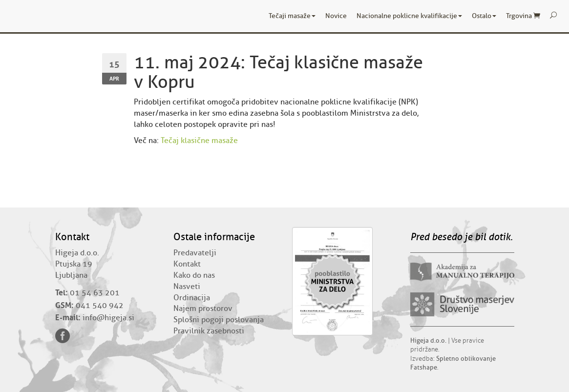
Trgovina (523, 16)
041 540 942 (100, 306)
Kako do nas (194, 275)
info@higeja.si (108, 318)
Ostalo (484, 16)
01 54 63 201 (95, 293)
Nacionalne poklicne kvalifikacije (409, 16)
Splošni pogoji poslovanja (219, 320)
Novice (336, 16)
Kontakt (187, 264)
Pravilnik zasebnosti (209, 331)
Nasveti (187, 287)
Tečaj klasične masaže (199, 141)
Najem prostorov (203, 309)
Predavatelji (195, 253)
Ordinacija (192, 298)
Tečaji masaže (292, 16)
